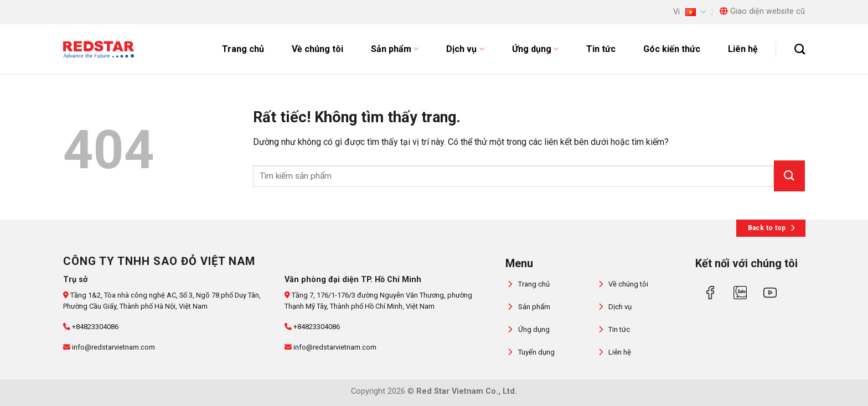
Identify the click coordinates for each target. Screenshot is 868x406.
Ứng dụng (535, 49)
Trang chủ (243, 49)
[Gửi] (789, 176)
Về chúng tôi (317, 49)
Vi (689, 12)
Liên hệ (743, 49)
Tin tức (601, 49)
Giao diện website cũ (762, 11)
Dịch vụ (465, 49)
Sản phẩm (395, 49)
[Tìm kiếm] (800, 49)
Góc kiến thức (672, 49)
